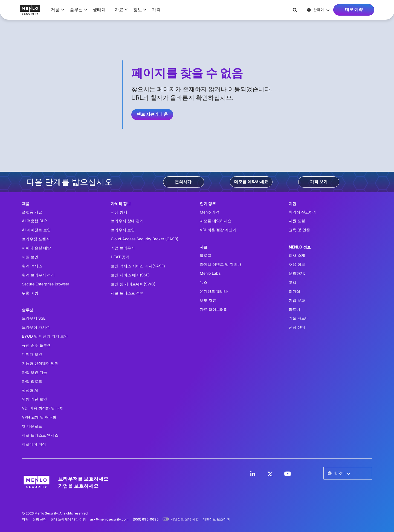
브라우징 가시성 (36, 327)
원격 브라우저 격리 (38, 275)
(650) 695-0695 (146, 519)
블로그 (205, 255)
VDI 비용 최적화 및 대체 (43, 408)
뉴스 (204, 282)
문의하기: (184, 182)
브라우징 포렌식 (36, 239)
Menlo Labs (210, 273)
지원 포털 (297, 221)
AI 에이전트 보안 (36, 230)
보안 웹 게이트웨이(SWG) (133, 284)
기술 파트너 (299, 318)
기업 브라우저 (123, 248)
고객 (292, 282)
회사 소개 (297, 255)
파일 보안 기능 (34, 372)
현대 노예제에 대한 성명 (68, 519)
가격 (156, 10)
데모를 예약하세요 (251, 182)
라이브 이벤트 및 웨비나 (221, 264)
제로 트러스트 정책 (127, 293)
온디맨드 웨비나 (214, 291)
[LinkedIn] (253, 474)
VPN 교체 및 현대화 (39, 417)
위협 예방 (30, 293)
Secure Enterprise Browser (46, 284)
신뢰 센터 (297, 327)
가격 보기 (319, 182)
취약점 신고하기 (303, 212)
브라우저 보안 (123, 230)
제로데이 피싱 (34, 444)
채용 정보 (297, 264)
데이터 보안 (32, 354)
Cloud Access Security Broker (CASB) (145, 239)
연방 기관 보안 (34, 399)
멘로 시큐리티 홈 (152, 114)
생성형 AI (30, 390)
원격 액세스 (32, 266)
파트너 (294, 309)
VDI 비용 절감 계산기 (218, 230)
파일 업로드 (32, 381)
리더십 (294, 291)
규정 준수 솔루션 (36, 345)
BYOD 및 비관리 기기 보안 (45, 336)
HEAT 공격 (120, 257)
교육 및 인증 (299, 230)
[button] (56, 10)
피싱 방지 (119, 212)
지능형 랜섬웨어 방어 (40, 363)
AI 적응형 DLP (34, 221)
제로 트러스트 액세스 (40, 435)
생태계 (99, 10)
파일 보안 (30, 257)
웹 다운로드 (32, 426)
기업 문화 (297, 300)
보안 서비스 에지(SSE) (130, 275)
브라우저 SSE (34, 318)
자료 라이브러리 (214, 309)
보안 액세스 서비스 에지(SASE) (138, 266)
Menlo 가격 (210, 212)
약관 (25, 519)
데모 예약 (354, 10)
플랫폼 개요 (32, 212)
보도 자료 (208, 300)
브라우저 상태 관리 (127, 221)
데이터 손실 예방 (36, 248)
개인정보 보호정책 (216, 519)
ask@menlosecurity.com (109, 519)
